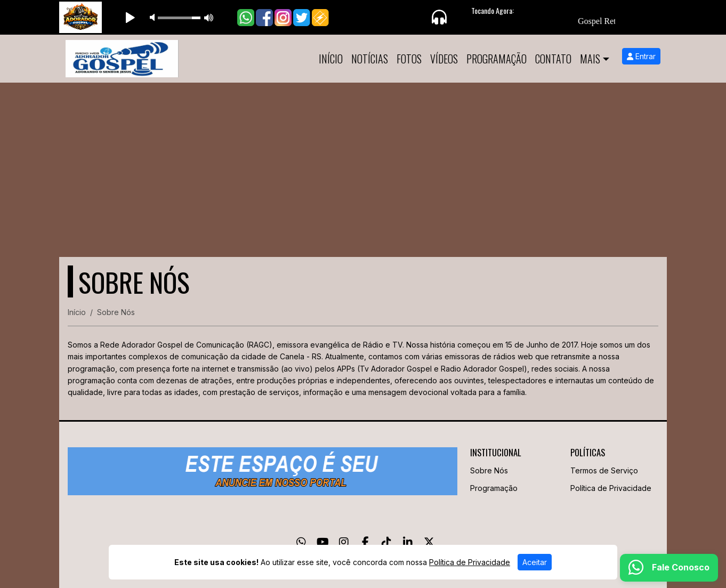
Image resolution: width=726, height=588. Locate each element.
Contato (553, 59)
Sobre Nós (489, 470)
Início (331, 59)
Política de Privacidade (611, 488)
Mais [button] (590, 59)
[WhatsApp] (301, 542)
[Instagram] (344, 542)
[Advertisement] (363, 163)
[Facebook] (365, 542)
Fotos (409, 59)
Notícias (370, 59)
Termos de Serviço (604, 470)
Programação (497, 59)
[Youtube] (323, 542)
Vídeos (444, 59)
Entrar (641, 56)
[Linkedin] (408, 542)
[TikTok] (386, 542)
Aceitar (535, 562)
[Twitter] (429, 542)
